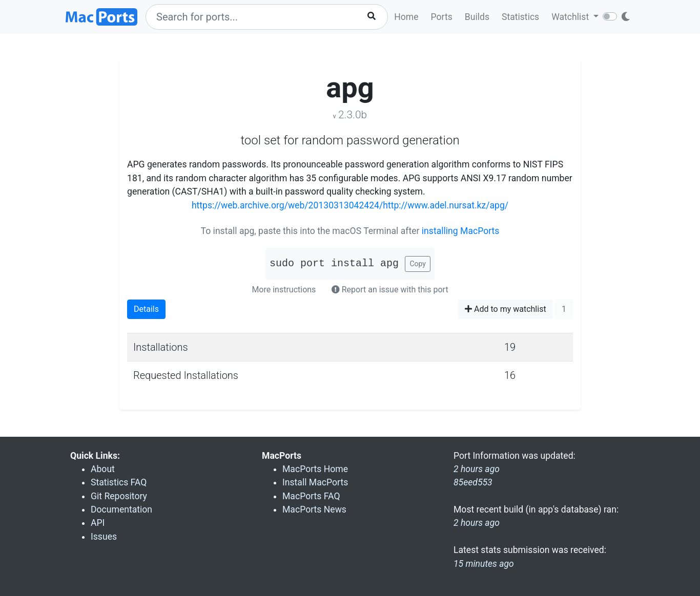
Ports (442, 17)
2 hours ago (477, 523)
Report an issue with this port (390, 290)
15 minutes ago (484, 564)
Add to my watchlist (506, 309)
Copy (418, 264)
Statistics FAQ (119, 482)
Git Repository (119, 496)
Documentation (121, 509)
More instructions (284, 290)
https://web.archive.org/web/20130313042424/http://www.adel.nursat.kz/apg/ (350, 205)
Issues (104, 537)
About (103, 469)
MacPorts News (314, 509)
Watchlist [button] (571, 17)
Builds (477, 17)
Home (406, 17)
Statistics (520, 17)
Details (146, 309)
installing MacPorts (461, 231)
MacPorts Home (315, 469)
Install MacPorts (315, 482)
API (98, 523)
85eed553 (473, 482)
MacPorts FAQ (311, 496)
